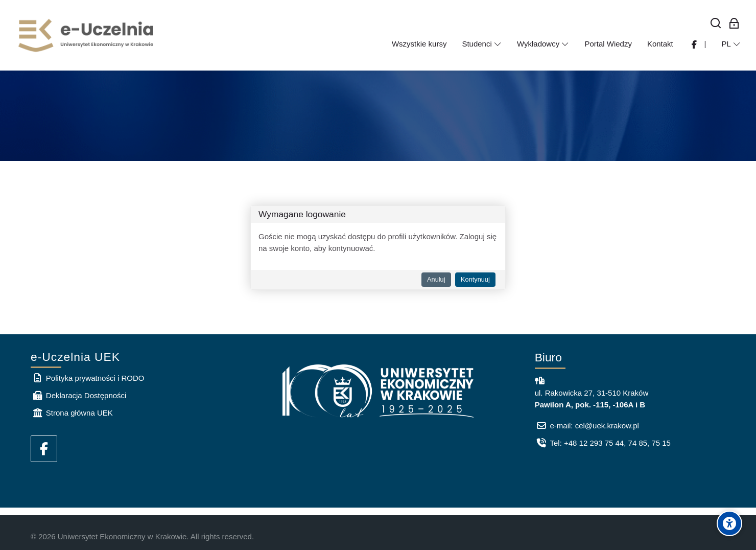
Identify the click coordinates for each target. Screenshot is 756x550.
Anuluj (436, 279)
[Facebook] (44, 449)
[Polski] (731, 44)
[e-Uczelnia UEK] (87, 35)
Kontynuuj (475, 279)
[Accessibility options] (729, 523)
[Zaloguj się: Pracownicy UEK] (734, 24)
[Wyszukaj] (716, 24)
